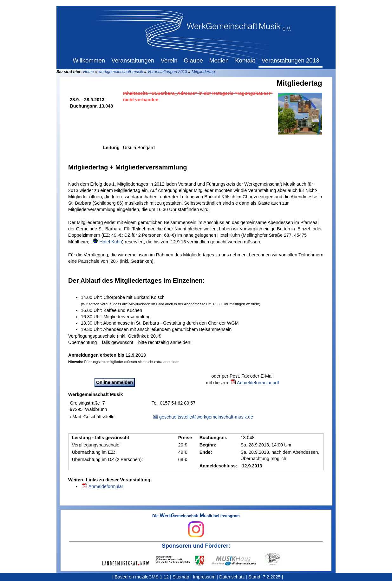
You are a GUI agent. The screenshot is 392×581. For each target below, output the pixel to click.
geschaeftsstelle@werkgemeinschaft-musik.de (206, 417)
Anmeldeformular (106, 486)
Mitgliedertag (203, 72)
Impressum (204, 577)
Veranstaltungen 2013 (167, 72)
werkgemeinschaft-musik (121, 72)
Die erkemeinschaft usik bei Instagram (196, 525)
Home (88, 72)
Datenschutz (232, 577)
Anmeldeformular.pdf (258, 383)
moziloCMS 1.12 (152, 577)
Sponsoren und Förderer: (196, 546)
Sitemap (181, 577)
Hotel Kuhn (111, 242)
